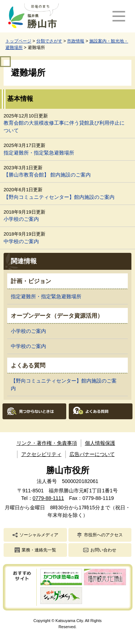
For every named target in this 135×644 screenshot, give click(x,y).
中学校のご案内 (21, 241)
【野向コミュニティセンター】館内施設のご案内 (59, 197)
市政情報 (76, 41)
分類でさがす (49, 41)
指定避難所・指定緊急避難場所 (39, 153)
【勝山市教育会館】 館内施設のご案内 (47, 175)
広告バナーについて (92, 454)
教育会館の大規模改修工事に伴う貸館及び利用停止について (64, 127)
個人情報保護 (100, 443)
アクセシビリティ (41, 454)
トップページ (18, 41)
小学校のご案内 (21, 219)
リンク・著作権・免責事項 (47, 443)
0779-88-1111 (48, 498)
